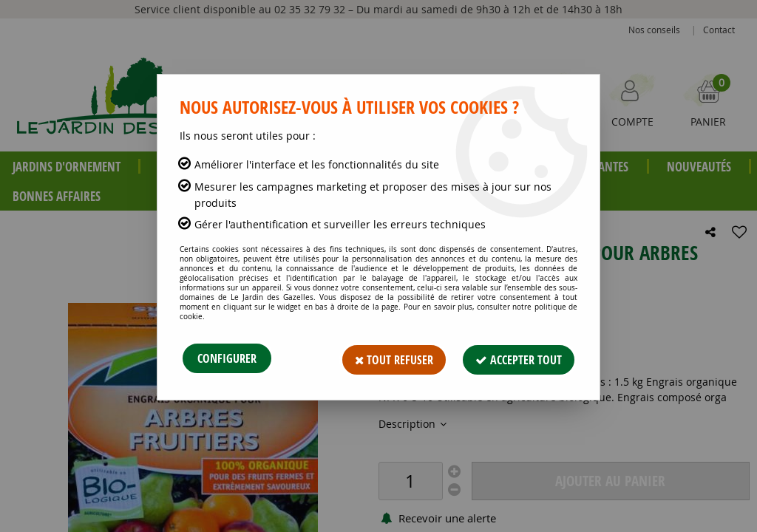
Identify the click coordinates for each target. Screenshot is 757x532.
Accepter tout (516, 358)
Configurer (227, 358)
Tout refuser (387, 358)
